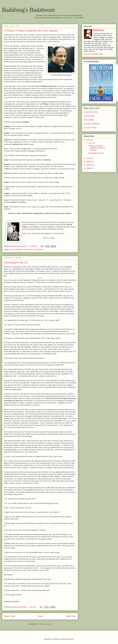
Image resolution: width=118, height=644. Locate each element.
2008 (89, 162)
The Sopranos (28, 250)
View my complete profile (93, 54)
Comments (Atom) (45, 624)
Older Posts (71, 616)
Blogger (71, 639)
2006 (89, 168)
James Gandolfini (16, 250)
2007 (89, 165)
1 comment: (33, 607)
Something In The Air (16, 262)
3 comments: (33, 246)
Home (48, 238)
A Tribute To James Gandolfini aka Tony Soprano (31, 30)
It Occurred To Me (91, 112)
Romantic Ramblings (92, 124)
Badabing (100, 30)
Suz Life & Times (90, 128)
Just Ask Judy (89, 116)
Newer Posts (9, 616)
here (53, 233)
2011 (89, 158)
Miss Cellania (89, 120)
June (91, 143)
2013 (89, 140)
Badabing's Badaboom (29, 10)
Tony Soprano (39, 250)
